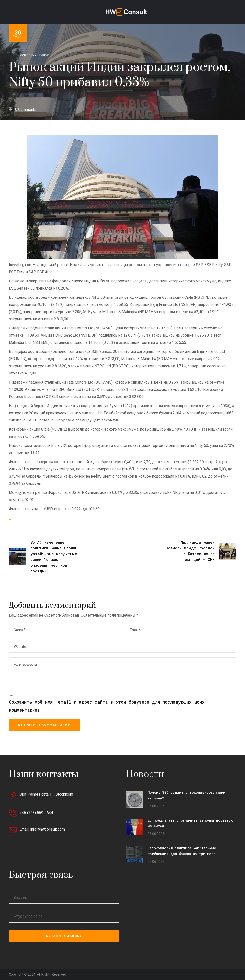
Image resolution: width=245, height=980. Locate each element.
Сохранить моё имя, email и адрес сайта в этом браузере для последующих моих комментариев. (107, 706)
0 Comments (26, 109)
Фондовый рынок (34, 55)
